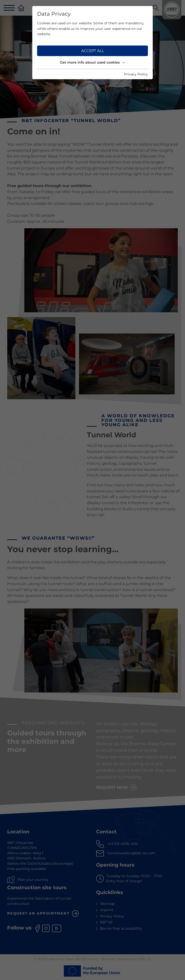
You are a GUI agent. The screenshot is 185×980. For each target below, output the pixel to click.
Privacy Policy (136, 74)
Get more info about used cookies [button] (92, 62)
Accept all (93, 51)
